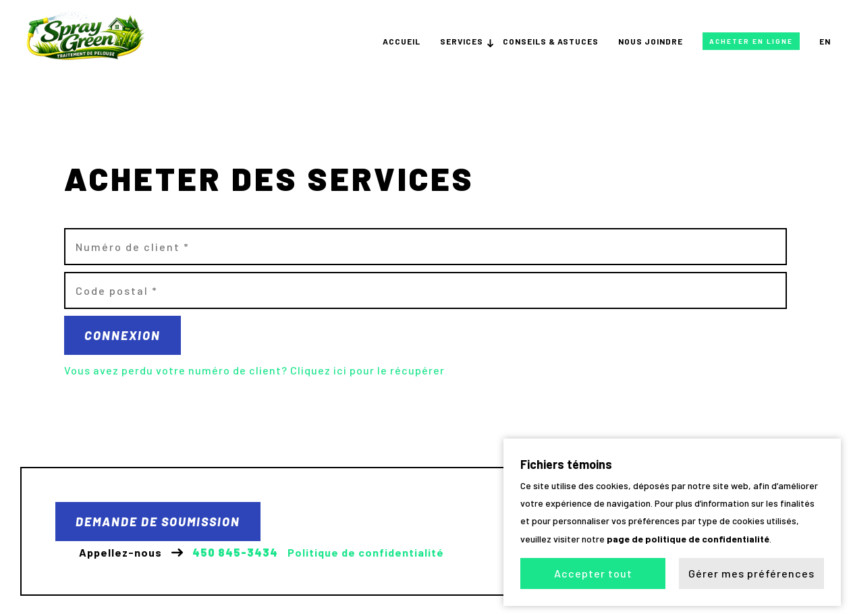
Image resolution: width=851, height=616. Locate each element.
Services (462, 41)
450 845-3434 (235, 553)
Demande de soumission (158, 522)
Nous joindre (651, 41)
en (825, 41)
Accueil (402, 41)
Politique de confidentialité (366, 553)
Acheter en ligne (751, 41)
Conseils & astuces (551, 41)
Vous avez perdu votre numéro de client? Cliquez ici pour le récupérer (254, 370)
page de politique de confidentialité (688, 538)
